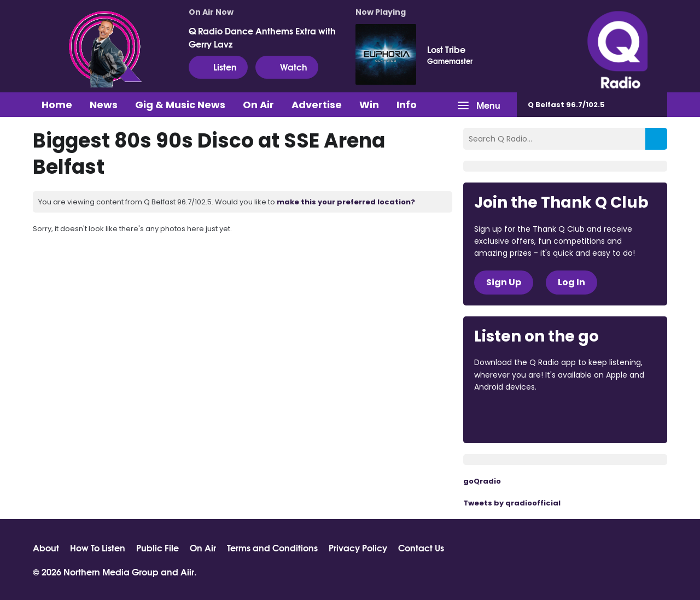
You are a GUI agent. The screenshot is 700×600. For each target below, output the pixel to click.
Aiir (187, 571)
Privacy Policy (358, 548)
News (104, 105)
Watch (287, 67)
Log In (571, 282)
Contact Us (421, 548)
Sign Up (504, 282)
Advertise (317, 105)
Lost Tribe (446, 49)
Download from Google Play (608, 417)
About (46, 548)
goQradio (482, 481)
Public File (157, 548)
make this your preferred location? (346, 202)
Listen (218, 67)
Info (407, 105)
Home (57, 105)
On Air (258, 105)
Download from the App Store (517, 417)
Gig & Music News (180, 105)
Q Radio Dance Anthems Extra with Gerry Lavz (262, 37)
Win (369, 105)
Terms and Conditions (272, 548)
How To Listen (98, 548)
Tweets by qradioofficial (512, 503)
